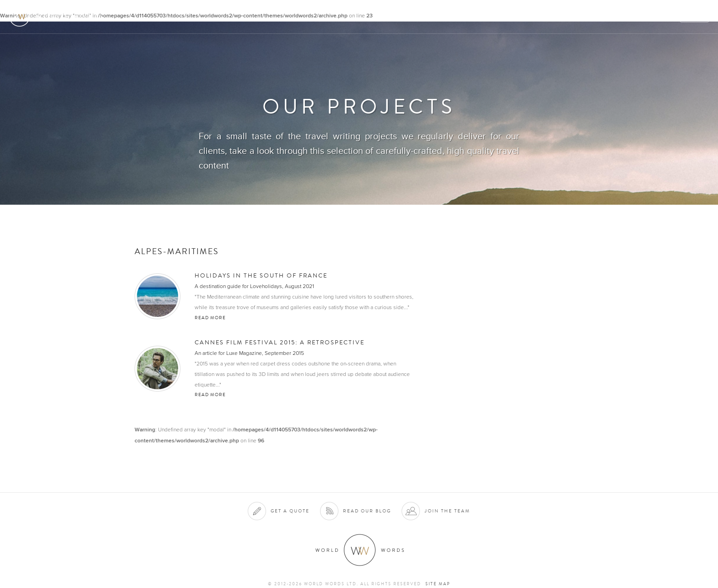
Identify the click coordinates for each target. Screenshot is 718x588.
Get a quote (290, 511)
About (450, 17)
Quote (695, 17)
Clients (524, 17)
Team (598, 17)
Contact (631, 17)
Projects (563, 17)
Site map (438, 584)
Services (486, 17)
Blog (665, 17)
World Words (58, 16)
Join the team (447, 511)
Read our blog (367, 511)
